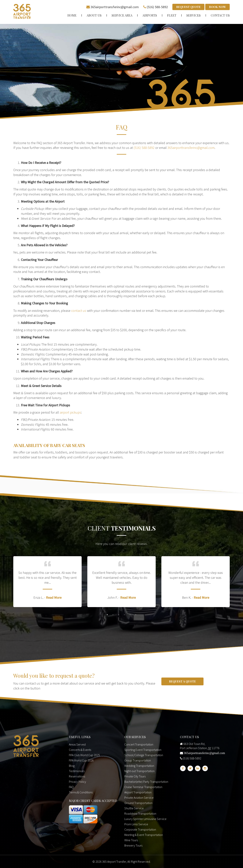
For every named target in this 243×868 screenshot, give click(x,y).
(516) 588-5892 (157, 7)
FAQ (71, 786)
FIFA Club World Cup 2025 (84, 754)
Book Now (217, 7)
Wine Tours (131, 840)
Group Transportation (138, 760)
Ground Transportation (138, 802)
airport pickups (70, 412)
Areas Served (77, 744)
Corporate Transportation (140, 829)
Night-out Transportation (139, 770)
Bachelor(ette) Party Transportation (146, 781)
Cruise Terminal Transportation (143, 786)
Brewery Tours (133, 845)
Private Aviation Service (139, 797)
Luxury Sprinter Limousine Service (145, 818)
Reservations (77, 776)
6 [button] (136, 614)
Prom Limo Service (136, 824)
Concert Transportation (139, 744)
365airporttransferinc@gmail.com (115, 7)
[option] (47, 581)
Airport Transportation (138, 792)
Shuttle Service (134, 808)
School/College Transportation (144, 754)
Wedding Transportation (139, 765)
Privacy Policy (77, 781)
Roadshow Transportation (140, 813)
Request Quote (188, 7)
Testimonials (77, 770)
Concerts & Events (80, 749)
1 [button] (107, 614)
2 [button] (113, 614)
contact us (79, 310)
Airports (150, 15)
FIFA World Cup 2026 (81, 760)
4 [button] (124, 614)
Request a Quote (182, 681)
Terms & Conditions (81, 792)
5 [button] (130, 614)
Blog (72, 765)
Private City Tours (135, 776)
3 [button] (119, 614)
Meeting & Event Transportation (144, 834)
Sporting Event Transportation (143, 749)
